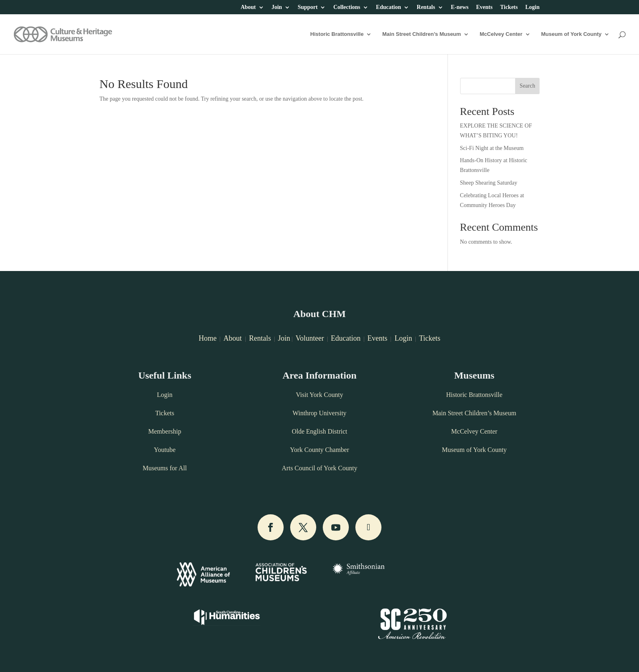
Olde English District (319, 431)
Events (484, 7)
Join (277, 7)
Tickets (509, 7)
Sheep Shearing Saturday (489, 183)
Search (527, 86)
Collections (347, 7)
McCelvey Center (501, 34)
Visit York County (319, 395)
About (248, 7)
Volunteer (310, 338)
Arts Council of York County (319, 468)
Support (307, 7)
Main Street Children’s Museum (422, 34)
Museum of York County (571, 34)
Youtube (165, 450)
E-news (460, 7)
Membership (165, 431)
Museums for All (165, 468)
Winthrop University (319, 413)
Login (532, 7)
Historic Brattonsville (337, 34)
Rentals (426, 7)
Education (389, 7)
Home (207, 338)
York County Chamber (319, 450)
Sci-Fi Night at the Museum (492, 148)
